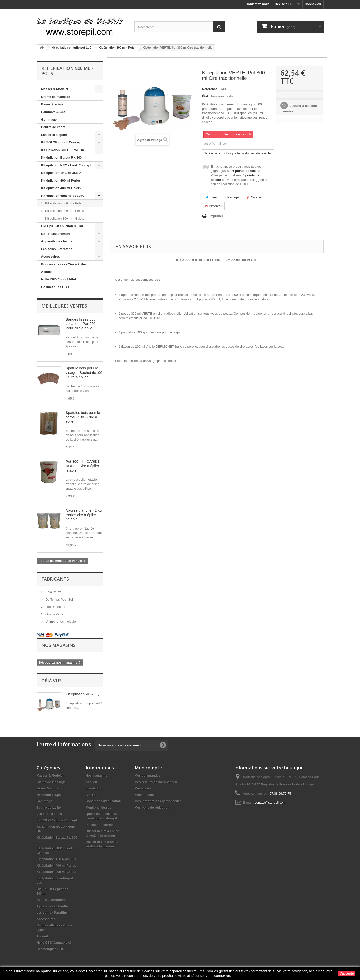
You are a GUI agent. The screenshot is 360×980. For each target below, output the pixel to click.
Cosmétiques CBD (55, 287)
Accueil (47, 272)
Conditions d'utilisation (103, 801)
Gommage (49, 119)
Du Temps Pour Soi (59, 599)
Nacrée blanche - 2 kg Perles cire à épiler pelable (84, 515)
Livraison (93, 788)
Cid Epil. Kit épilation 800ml (62, 226)
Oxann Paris (54, 614)
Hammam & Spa (53, 112)
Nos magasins (59, 645)
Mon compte (148, 768)
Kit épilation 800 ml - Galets (64, 218)
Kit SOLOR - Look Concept (61, 142)
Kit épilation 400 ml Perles (61, 180)
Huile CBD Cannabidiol (59, 279)
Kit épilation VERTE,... (84, 694)
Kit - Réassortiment (56, 234)
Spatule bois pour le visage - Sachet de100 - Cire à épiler (84, 372)
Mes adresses (145, 795)
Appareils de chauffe (57, 241)
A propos (93, 795)
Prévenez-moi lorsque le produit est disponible (238, 153)
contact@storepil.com (270, 803)
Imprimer (216, 216)
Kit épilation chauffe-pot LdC (63, 196)
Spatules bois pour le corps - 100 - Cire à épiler (83, 417)
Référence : (211, 89)
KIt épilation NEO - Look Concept (66, 165)
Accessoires (51, 257)
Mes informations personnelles (158, 801)
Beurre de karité (53, 127)
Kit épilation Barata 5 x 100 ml (64, 158)
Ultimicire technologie (60, 622)
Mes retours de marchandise (156, 782)
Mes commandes (148, 776)
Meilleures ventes (64, 306)
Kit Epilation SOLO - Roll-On (63, 150)
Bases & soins (52, 104)
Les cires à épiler (54, 135)
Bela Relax (53, 592)
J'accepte (347, 973)
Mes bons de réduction (152, 807)
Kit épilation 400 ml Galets (61, 188)
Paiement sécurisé (100, 825)
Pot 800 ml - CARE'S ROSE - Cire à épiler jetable (83, 466)
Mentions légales (99, 807)
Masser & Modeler (55, 89)
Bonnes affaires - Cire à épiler (64, 264)
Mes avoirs (143, 788)
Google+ (255, 197)
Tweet (212, 197)
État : (206, 96)
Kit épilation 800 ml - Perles (64, 211)
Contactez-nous (258, 4)
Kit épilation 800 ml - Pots (63, 203)
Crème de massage (56, 97)
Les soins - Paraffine (57, 249)
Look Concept (55, 607)
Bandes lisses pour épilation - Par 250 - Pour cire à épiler (82, 324)
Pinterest (213, 206)
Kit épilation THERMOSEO (61, 173)
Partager (232, 197)
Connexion (313, 4)
